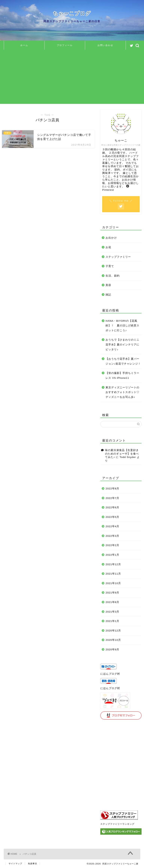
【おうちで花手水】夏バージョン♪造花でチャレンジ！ (123, 361)
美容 (108, 285)
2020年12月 (113, 631)
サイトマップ (15, 864)
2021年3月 (112, 612)
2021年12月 (113, 564)
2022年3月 (112, 536)
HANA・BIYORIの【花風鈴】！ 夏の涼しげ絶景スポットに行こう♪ (122, 326)
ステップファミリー (118, 257)
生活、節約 (113, 276)
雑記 (108, 295)
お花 (108, 247)
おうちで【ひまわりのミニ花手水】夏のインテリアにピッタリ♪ (122, 345)
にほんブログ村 (110, 674)
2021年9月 (112, 593)
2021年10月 (113, 583)
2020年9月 (112, 650)
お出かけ (111, 238)
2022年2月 (112, 545)
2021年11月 (113, 574)
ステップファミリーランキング (117, 824)
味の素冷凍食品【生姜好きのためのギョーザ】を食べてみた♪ (122, 454)
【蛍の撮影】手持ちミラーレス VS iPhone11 (122, 376)
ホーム (24, 45)
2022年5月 (112, 517)
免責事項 (32, 864)
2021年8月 (112, 602)
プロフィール (65, 45)
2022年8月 (112, 489)
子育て (110, 266)
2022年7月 (112, 498)
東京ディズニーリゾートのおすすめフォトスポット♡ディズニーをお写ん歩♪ (122, 392)
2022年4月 (112, 526)
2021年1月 (112, 621)
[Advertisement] (72, 78)
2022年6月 (112, 507)
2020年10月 (113, 640)
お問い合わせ (105, 45)
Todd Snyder (128, 457)
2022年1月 (112, 555)
